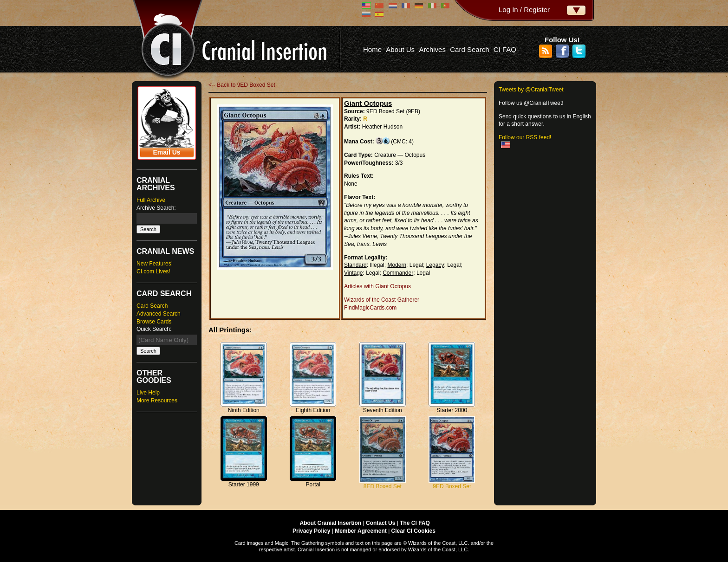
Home (372, 49)
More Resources (157, 401)
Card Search (469, 49)
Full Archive (151, 200)
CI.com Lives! (153, 271)
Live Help (148, 393)
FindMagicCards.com (370, 308)
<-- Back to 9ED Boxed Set (242, 85)
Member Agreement (361, 531)
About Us (400, 49)
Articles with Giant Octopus (377, 286)
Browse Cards (154, 322)
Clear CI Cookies (413, 531)
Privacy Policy (311, 531)
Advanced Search (159, 314)
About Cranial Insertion (331, 523)
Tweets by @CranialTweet (531, 90)
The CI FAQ (415, 523)
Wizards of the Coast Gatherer (382, 300)
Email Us (166, 152)
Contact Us (380, 523)
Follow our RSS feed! (525, 137)
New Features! (155, 264)
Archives (432, 49)
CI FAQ (505, 49)
